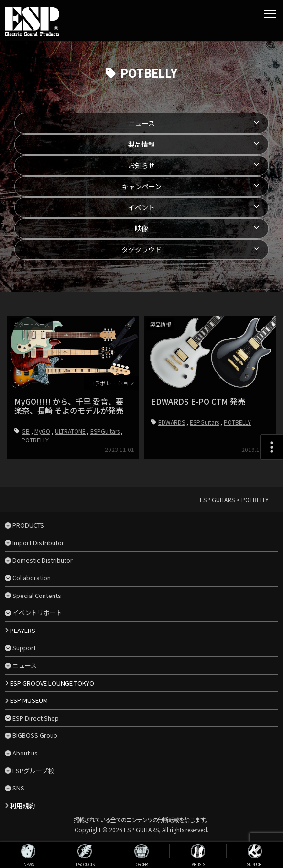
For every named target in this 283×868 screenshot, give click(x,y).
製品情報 (141, 144)
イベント (141, 207)
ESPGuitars (105, 431)
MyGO (42, 431)
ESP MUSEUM (29, 700)
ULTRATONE (70, 431)
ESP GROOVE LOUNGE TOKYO (52, 683)
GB (26, 431)
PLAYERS (23, 630)
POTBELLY (35, 440)
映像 (141, 228)
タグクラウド (141, 249)
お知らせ (141, 165)
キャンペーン (142, 186)
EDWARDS (172, 422)
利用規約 (22, 806)
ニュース (142, 123)
